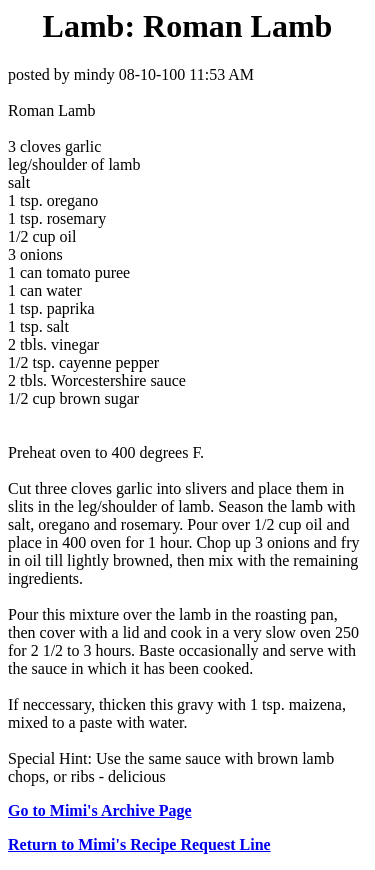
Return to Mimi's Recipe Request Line (139, 844)
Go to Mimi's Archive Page (100, 810)
